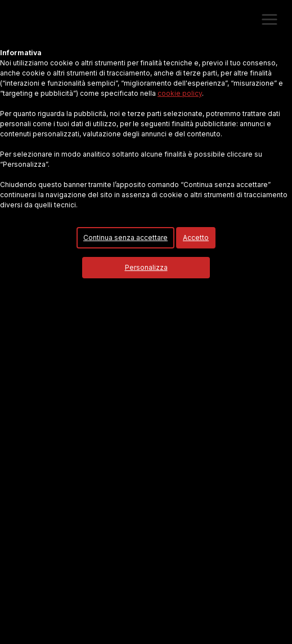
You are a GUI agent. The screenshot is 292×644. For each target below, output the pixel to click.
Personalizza (146, 267)
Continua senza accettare (125, 237)
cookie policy (180, 93)
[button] (269, 20)
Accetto (196, 237)
